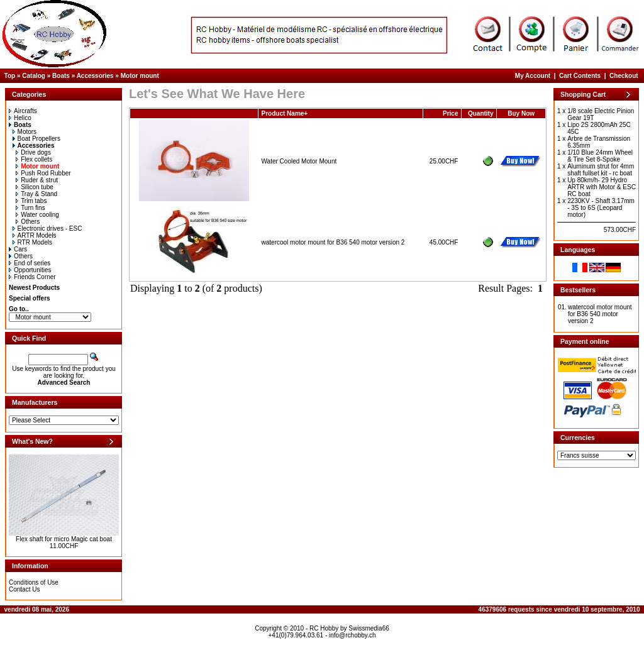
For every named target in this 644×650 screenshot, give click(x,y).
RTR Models (32, 242)
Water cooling (37, 215)
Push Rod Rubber (43, 173)
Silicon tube (35, 187)
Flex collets (34, 159)
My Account (533, 76)
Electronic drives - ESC (47, 229)
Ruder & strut (37, 180)
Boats (61, 76)
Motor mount (140, 76)
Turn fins (31, 208)
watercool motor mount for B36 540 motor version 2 (333, 242)
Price (450, 113)
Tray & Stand (36, 194)
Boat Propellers (36, 139)
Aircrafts (23, 111)
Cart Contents (580, 76)
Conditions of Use (34, 582)
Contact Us (24, 589)
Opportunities (30, 270)
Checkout (624, 76)
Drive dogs (33, 152)
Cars (18, 249)
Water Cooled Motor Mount (299, 161)
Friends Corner (32, 277)
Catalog (34, 76)
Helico (20, 118)
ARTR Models (35, 235)
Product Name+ (285, 113)
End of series (30, 263)
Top (10, 76)
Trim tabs (31, 201)
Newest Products (34, 288)
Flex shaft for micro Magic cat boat (64, 539)
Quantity (481, 113)
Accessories (95, 76)
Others (28, 222)
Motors (25, 132)
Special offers (30, 298)
